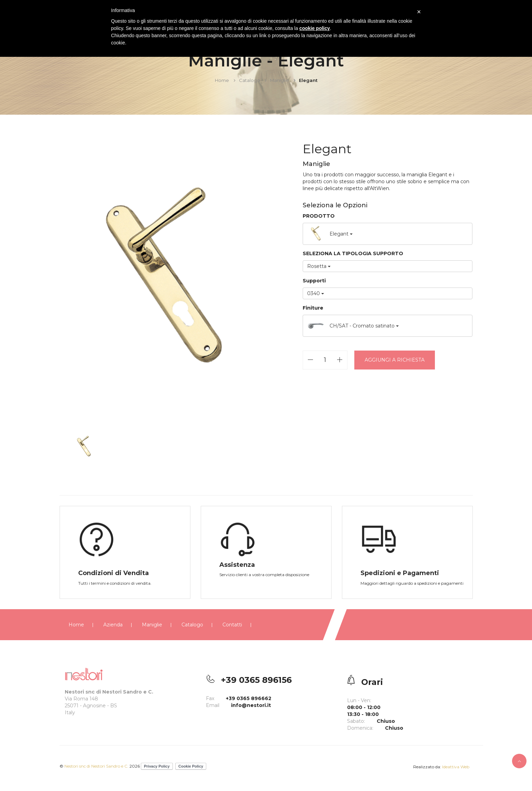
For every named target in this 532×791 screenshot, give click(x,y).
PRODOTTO (319, 216)
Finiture (313, 308)
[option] (164, 283)
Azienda (113, 625)
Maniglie (279, 80)
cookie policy (315, 28)
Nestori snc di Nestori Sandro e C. (97, 766)
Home (222, 80)
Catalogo (249, 80)
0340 (316, 293)
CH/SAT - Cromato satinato (353, 326)
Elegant (330, 234)
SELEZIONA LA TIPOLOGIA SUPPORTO (353, 253)
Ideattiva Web (456, 767)
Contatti (232, 625)
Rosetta (319, 266)
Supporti (314, 281)
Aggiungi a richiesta (395, 360)
